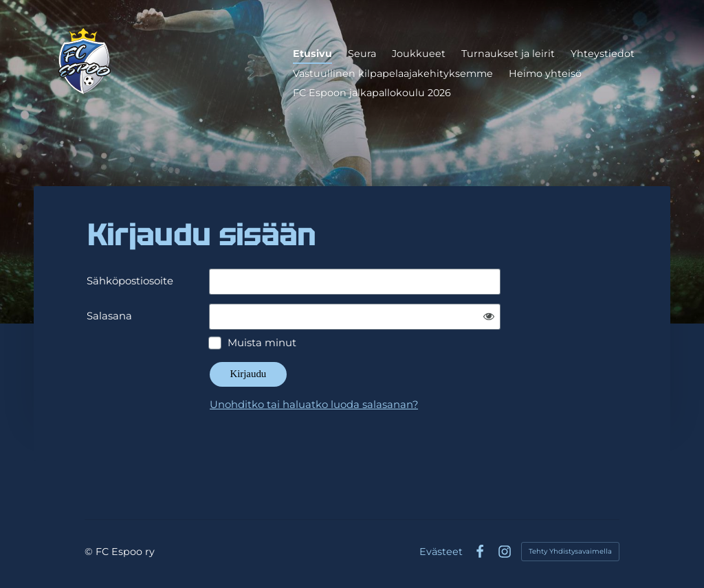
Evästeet (441, 552)
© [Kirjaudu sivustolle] (90, 552)
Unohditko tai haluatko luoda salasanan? (314, 405)
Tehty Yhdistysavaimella (570, 551)
